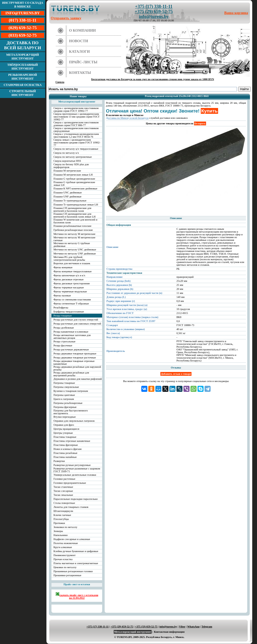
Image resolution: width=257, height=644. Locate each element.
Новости (79, 41)
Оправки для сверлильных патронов (74, 421)
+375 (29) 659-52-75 (154, 12)
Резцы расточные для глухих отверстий (76, 320)
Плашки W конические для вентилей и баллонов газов (75, 221)
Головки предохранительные (70, 483)
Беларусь (200, 123)
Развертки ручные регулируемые (72, 465)
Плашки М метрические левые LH (73, 175)
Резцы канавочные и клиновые (71, 332)
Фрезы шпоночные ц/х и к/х (69, 275)
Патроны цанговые (64, 395)
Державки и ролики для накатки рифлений (78, 379)
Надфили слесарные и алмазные (72, 539)
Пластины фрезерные (66, 445)
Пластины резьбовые (65, 453)
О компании (82, 30)
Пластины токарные (65, 437)
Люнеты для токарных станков (71, 507)
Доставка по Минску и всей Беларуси (127, 118)
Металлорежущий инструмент (23, 57)
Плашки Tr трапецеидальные (70, 201)
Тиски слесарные (63, 491)
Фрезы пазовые (62, 296)
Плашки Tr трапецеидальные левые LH (76, 205)
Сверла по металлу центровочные (73, 157)
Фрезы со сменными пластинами (72, 300)
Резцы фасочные (63, 345)
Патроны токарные (64, 383)
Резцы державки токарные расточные (75, 358)
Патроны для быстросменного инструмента (71, 412)
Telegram (207, 627)
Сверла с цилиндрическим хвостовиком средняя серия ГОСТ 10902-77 (76, 110)
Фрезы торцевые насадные (69, 287)
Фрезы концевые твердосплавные (73, 271)
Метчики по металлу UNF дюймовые (75, 254)
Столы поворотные (64, 503)
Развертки (59, 461)
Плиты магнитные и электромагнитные (76, 563)
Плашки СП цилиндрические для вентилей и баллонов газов (72, 209)
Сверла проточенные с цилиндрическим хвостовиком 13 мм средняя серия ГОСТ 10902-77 (77, 117)
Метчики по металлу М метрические (74, 234)
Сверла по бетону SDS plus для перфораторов (71, 166)
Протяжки (59, 523)
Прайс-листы (83, 62)
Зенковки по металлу (65, 527)
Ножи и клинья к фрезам (68, 449)
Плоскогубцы (61, 519)
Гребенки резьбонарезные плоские (73, 230)
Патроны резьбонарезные (68, 403)
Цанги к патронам (64, 399)
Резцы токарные (63, 316)
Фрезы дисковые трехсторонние (72, 283)
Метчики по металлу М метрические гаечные (74, 239)
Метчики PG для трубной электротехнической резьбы (69, 258)
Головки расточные (64, 479)
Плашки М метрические (67, 171)
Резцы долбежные (64, 328)
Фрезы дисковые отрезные (69, 279)
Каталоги (79, 51)
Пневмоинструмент (65, 555)
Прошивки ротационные (67, 575)
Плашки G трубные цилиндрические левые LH (74, 184)
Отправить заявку (66, 18)
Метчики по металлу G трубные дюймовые (72, 245)
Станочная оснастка (22, 85)
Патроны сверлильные (66, 387)
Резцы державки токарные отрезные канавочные (74, 362)
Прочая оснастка (63, 559)
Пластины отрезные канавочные (72, 441)
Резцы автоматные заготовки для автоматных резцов (72, 337)
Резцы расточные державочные (71, 350)
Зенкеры (58, 531)
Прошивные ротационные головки (73, 571)
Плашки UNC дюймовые (68, 193)
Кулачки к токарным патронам (71, 391)
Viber (182, 627)
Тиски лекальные (63, 495)
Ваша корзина (236, 13)
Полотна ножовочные (66, 543)
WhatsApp (193, 627)
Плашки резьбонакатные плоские (72, 226)
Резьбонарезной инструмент (23, 77)
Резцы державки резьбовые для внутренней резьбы (71, 374)
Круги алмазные (63, 547)
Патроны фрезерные (65, 407)
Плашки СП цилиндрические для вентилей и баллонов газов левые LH (75, 215)
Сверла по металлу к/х (66, 153)
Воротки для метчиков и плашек (72, 263)
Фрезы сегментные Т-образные (71, 304)
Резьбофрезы (61, 308)
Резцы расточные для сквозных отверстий (77, 324)
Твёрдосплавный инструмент (23, 67)
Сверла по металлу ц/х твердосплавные (76, 149)
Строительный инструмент (23, 93)
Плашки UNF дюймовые (68, 197)
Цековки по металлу (65, 567)
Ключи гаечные (62, 515)
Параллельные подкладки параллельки (76, 499)
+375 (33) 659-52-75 (146, 627)
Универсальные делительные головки (75, 475)
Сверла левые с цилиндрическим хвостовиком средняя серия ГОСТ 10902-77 (77, 143)
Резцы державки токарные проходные (75, 354)
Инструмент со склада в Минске (23, 5)
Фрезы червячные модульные (70, 291)
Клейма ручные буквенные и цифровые (76, 551)
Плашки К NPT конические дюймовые (75, 189)
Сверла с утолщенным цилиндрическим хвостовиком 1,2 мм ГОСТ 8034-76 (76, 135)
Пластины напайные (65, 457)
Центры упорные (63, 433)
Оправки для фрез (64, 425)
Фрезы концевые (63, 267)
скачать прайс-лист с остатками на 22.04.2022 (77, 596)
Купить (209, 111)
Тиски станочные (63, 487)
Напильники (60, 535)
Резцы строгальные (65, 341)
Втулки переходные (65, 417)
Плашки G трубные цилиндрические (74, 179)
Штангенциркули (63, 511)
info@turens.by (154, 17)
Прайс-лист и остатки (77, 584)
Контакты (80, 73)
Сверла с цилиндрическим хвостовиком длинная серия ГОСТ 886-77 (76, 124)
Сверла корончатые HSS (67, 161)
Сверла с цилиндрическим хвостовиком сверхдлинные (76, 130)
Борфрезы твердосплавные (69, 312)
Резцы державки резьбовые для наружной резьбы (77, 368)
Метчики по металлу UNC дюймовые (75, 250)
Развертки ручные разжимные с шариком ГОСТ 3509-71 (77, 470)
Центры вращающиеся (66, 429)
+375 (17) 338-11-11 (154, 7)
